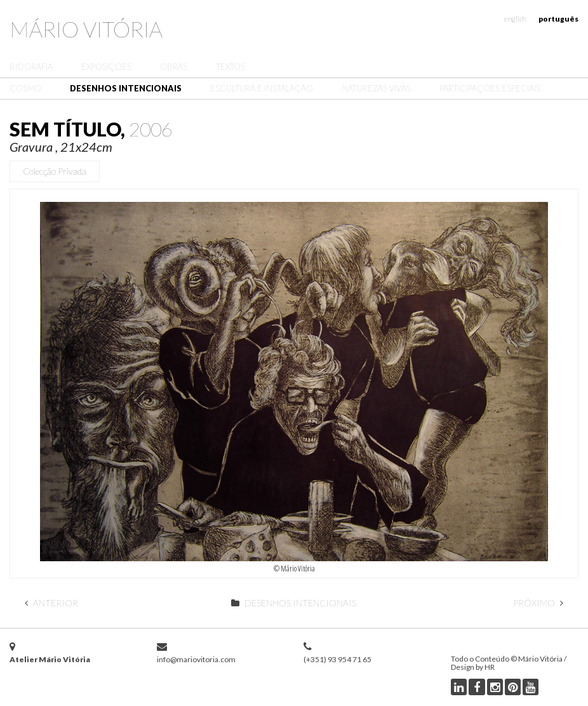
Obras (174, 67)
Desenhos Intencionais (126, 88)
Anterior (51, 603)
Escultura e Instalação (262, 88)
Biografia (31, 67)
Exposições (106, 67)
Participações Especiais (490, 88)
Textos (231, 67)
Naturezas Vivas (376, 88)
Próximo (538, 603)
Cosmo (25, 88)
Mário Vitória (86, 29)
